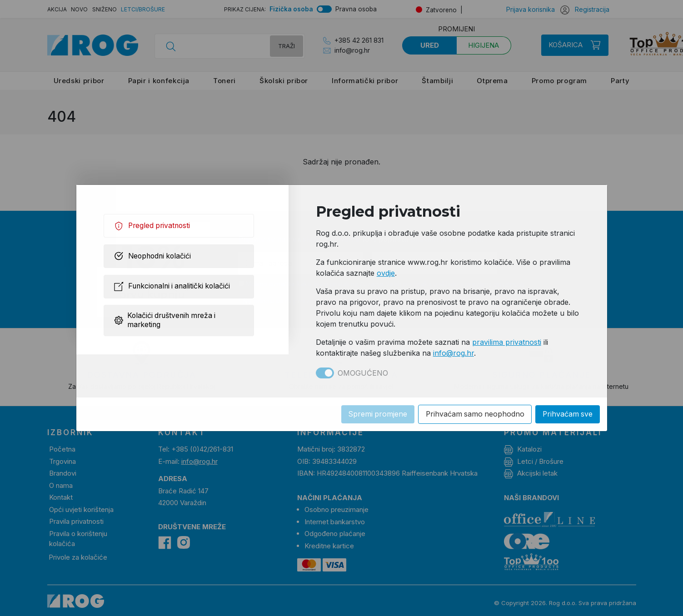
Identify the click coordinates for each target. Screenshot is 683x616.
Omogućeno (363, 373)
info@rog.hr (454, 353)
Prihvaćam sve (567, 414)
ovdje (386, 273)
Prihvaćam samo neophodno (473, 414)
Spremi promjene (375, 414)
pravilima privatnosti (507, 342)
